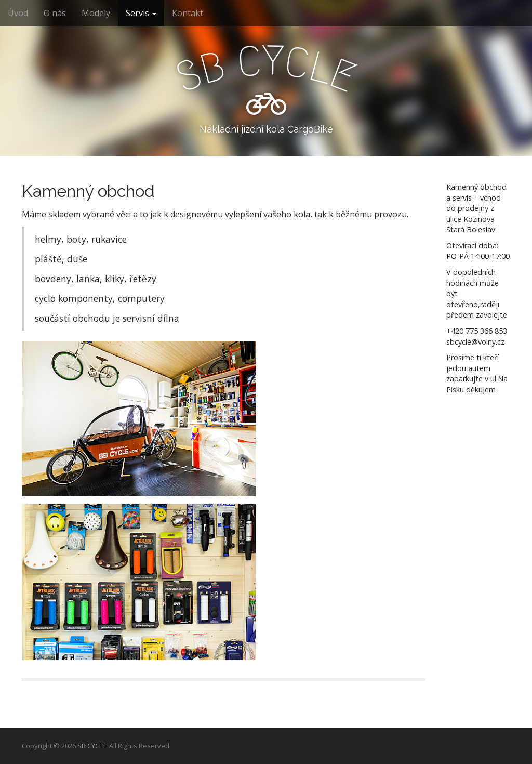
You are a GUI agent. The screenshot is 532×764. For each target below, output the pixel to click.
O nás (55, 13)
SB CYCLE (92, 746)
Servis (141, 13)
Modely (96, 13)
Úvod (18, 13)
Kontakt (188, 13)
